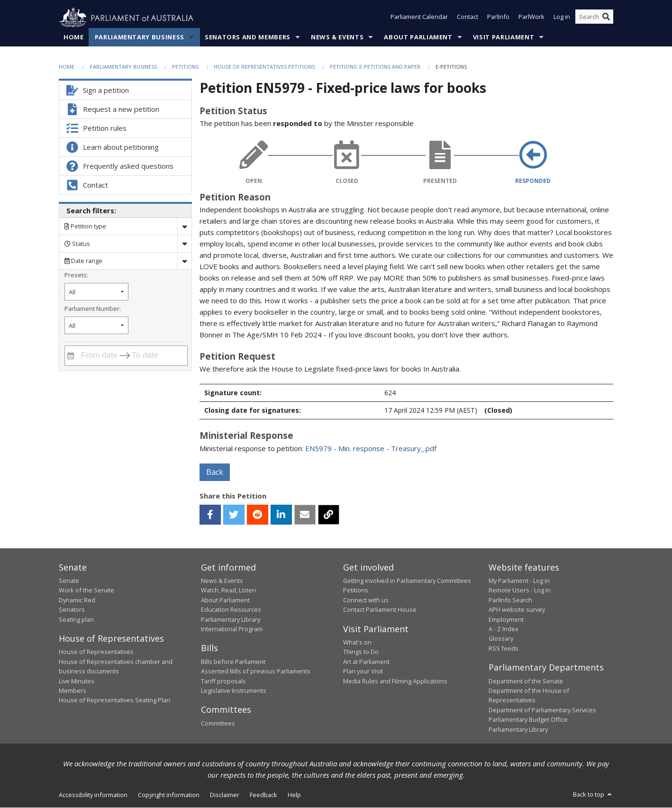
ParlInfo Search (510, 600)
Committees (218, 724)
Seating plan (76, 619)
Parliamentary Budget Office (528, 720)
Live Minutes (77, 681)
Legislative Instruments (234, 691)
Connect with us (366, 600)
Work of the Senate (86, 590)
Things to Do (361, 652)
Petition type (85, 227)
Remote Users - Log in (520, 590)
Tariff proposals (223, 681)
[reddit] (258, 515)
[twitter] (234, 515)
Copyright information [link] (169, 795)
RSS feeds (504, 648)
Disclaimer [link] (225, 795)
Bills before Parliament (233, 662)
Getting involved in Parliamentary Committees (407, 581)
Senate (69, 581)
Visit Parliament (504, 37)
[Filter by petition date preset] (96, 292)
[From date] (98, 356)
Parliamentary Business (140, 37)
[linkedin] (281, 515)
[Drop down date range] (184, 261)
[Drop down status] (184, 244)
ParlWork (531, 18)
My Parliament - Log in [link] (519, 581)
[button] (210, 515)
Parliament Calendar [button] (419, 18)
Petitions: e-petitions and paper (375, 67)
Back (215, 472)
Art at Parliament (366, 662)
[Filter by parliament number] (96, 326)
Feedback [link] (263, 795)
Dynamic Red (77, 600)
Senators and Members (248, 37)
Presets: (76, 275)
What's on (357, 643)
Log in (562, 18)
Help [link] (294, 795)
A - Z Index (504, 629)
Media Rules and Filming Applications (395, 681)
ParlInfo (498, 18)
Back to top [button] (593, 795)
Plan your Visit (363, 672)
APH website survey (517, 610)
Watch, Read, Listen (228, 590)
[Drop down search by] (184, 227)
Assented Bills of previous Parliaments (256, 672)
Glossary (501, 639)
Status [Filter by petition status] (77, 244)
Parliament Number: (93, 309)
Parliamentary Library (231, 619)
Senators (72, 610)
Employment (506, 619)
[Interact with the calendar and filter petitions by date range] (71, 356)
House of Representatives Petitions (264, 67)
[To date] (152, 356)
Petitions (185, 67)
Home (74, 37)
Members (73, 691)
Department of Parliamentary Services (542, 710)
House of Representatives (96, 652)
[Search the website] (594, 18)
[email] (305, 515)
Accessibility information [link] (93, 795)
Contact (468, 18)
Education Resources (231, 610)
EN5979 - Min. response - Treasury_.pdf (371, 448)
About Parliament (418, 37)
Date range (83, 261)
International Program (232, 629)
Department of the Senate (526, 681)
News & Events (337, 37)
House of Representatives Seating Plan (114, 700)
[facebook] (210, 515)
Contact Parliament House (380, 610)
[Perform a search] (606, 18)
